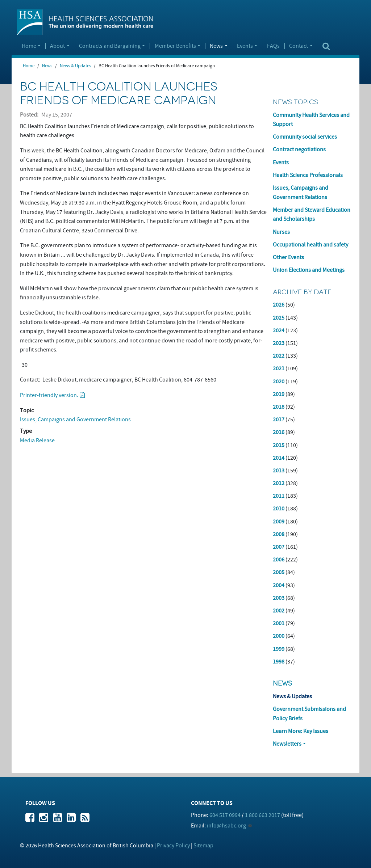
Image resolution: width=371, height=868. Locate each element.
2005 (279, 572)
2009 (279, 522)
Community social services (305, 137)
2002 (279, 611)
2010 (279, 509)
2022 (279, 356)
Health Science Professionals (308, 175)
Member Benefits (175, 46)
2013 (279, 471)
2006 (279, 560)
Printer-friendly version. (49, 395)
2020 (279, 382)
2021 (279, 368)
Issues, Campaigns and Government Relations (75, 420)
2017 (279, 420)
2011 (279, 496)
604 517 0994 (225, 815)
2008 (279, 534)
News (216, 46)
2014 (279, 458)
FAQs (273, 46)
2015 (279, 445)
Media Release (37, 441)
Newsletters (287, 744)
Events (245, 46)
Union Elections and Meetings (309, 270)
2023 (279, 343)
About (57, 46)
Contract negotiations (299, 149)
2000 (279, 636)
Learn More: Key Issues (301, 731)
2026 (279, 305)
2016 (279, 432)
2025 (279, 318)
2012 (279, 483)
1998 (279, 662)
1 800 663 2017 (262, 815)
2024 (279, 330)
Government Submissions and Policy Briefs (309, 714)
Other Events (288, 257)
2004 (279, 585)
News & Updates (75, 66)
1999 (279, 649)
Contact (299, 46)
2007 (279, 547)
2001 (279, 623)
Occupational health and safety (310, 245)
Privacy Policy (173, 846)
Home (29, 46)
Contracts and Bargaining (110, 46)
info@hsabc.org (226, 826)
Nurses (281, 232)
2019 (279, 394)
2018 (279, 407)
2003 (279, 598)
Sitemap (203, 846)
